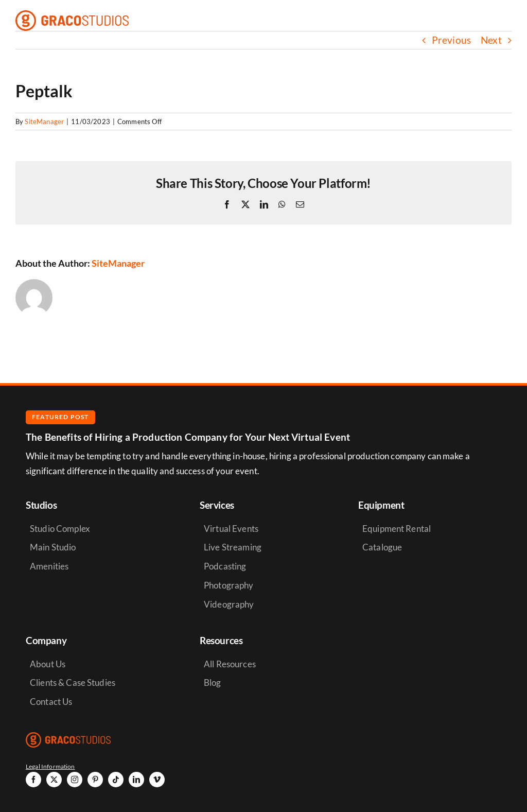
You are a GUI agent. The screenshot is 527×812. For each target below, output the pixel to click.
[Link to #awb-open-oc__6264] (508, 21)
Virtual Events (231, 529)
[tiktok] (116, 780)
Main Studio (53, 547)
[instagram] (75, 780)
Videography (229, 604)
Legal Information (50, 766)
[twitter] (54, 780)
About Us (48, 664)
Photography (229, 585)
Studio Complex (60, 529)
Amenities (49, 566)
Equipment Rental (397, 529)
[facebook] (33, 780)
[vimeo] (157, 780)
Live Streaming (233, 547)
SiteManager (44, 122)
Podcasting (225, 566)
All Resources (230, 664)
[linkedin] (136, 780)
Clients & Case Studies (73, 683)
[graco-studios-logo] (72, 15)
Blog (213, 683)
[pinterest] (95, 780)
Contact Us (51, 702)
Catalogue (382, 547)
